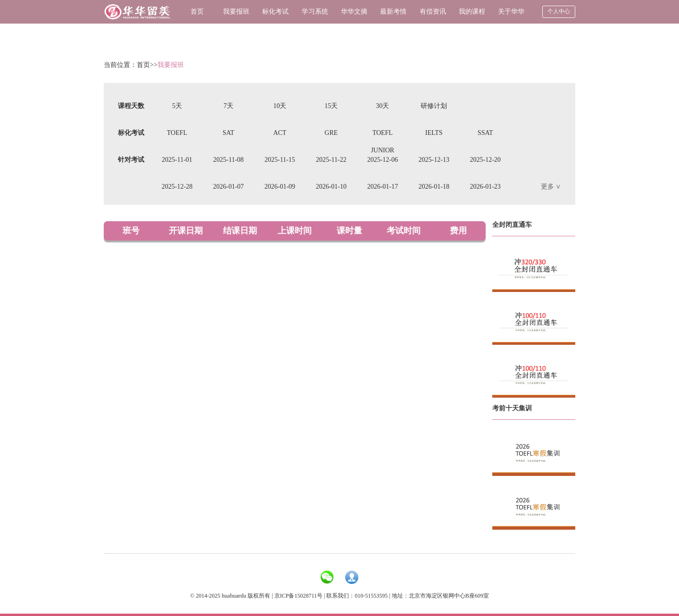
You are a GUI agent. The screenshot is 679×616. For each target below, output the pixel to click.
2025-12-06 (383, 160)
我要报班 (236, 12)
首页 (197, 12)
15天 (331, 106)
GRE (331, 133)
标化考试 (275, 12)
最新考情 (393, 12)
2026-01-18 (434, 187)
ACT (280, 133)
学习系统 (315, 12)
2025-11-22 (331, 160)
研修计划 (434, 106)
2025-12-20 (485, 160)
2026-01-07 (228, 187)
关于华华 (511, 12)
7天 (228, 106)
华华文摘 (354, 12)
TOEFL (177, 133)
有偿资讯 (433, 12)
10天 (280, 106)
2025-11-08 (228, 160)
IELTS (434, 133)
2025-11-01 (177, 160)
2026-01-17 (383, 187)
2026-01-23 (485, 187)
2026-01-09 (280, 187)
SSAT (485, 133)
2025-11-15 (280, 160)
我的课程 (472, 12)
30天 (382, 106)
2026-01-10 (331, 187)
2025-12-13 (434, 160)
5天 (177, 106)
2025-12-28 (177, 187)
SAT (228, 133)
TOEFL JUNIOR (382, 135)
